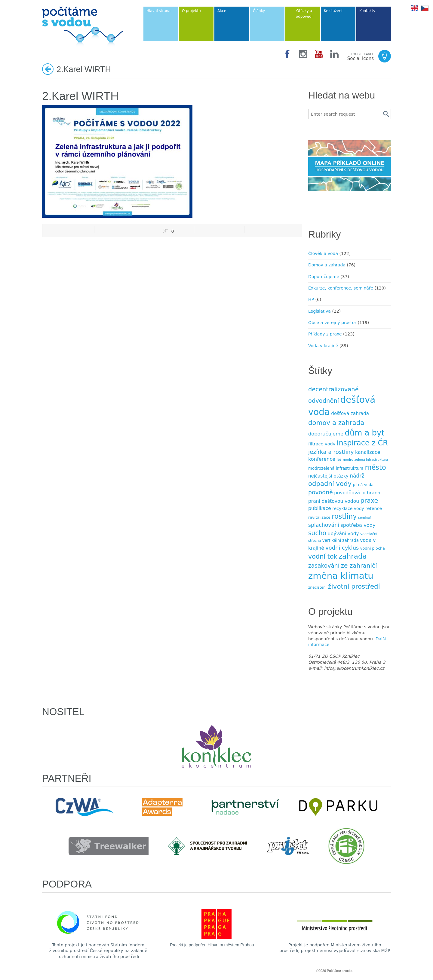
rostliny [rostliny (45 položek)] (344, 516)
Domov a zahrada (327, 265)
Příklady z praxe (325, 334)
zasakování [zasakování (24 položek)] (324, 566)
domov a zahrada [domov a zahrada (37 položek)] (336, 423)
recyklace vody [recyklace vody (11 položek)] (348, 508)
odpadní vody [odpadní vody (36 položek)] (330, 484)
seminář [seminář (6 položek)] (365, 518)
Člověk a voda (323, 253)
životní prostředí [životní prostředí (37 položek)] (354, 586)
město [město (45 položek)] (375, 467)
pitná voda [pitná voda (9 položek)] (363, 485)
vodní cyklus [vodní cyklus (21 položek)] (342, 548)
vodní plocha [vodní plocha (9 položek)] (373, 548)
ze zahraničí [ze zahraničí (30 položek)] (359, 566)
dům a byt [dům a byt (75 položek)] (365, 433)
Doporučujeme (324, 277)
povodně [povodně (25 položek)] (321, 492)
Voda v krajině (323, 346)
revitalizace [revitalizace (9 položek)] (319, 517)
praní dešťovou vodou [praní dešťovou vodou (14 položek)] (334, 501)
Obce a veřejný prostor (332, 323)
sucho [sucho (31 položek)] (317, 533)
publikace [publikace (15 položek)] (320, 508)
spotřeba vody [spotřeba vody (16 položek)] (358, 525)
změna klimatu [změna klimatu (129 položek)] (341, 576)
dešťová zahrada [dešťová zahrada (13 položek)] (350, 414)
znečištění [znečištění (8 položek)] (317, 587)
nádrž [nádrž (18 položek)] (357, 476)
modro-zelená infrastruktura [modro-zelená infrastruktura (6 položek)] (365, 460)
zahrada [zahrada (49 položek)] (353, 556)
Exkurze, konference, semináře (341, 288)
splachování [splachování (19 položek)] (324, 525)
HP (311, 299)
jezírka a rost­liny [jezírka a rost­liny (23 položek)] (331, 452)
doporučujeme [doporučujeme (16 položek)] (326, 434)
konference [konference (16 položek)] (322, 459)
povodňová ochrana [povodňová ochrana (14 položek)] (357, 493)
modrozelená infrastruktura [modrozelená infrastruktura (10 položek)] (336, 468)
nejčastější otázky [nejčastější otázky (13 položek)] (328, 476)
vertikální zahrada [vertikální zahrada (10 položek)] (341, 540)
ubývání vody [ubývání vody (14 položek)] (343, 534)
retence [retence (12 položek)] (374, 508)
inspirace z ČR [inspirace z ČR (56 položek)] (362, 443)
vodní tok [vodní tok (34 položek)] (323, 557)
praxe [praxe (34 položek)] (369, 501)
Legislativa (319, 311)
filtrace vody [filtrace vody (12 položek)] (322, 444)
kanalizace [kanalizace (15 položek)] (368, 452)
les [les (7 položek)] (339, 460)
